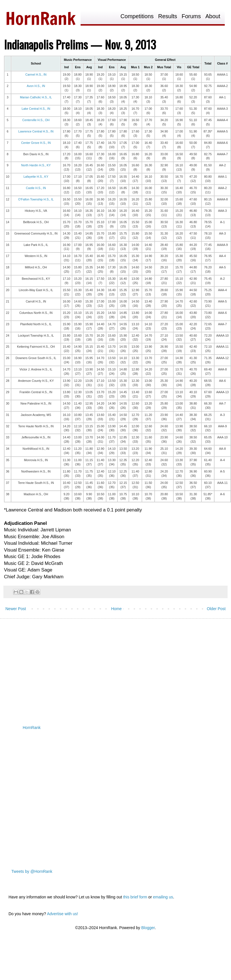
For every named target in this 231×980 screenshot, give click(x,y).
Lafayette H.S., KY (36, 177)
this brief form (135, 897)
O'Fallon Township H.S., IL (36, 199)
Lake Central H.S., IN (36, 109)
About (213, 16)
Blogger (148, 928)
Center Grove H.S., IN (36, 143)
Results (168, 16)
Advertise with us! (62, 914)
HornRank (32, 728)
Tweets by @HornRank (32, 871)
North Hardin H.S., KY (36, 165)
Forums (191, 16)
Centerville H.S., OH (36, 120)
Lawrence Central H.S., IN (36, 131)
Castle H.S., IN (36, 188)
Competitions (137, 16)
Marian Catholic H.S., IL (36, 97)
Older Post (216, 609)
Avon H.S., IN (36, 86)
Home (116, 609)
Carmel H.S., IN (36, 74)
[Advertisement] (86, 667)
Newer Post (16, 609)
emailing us (163, 897)
